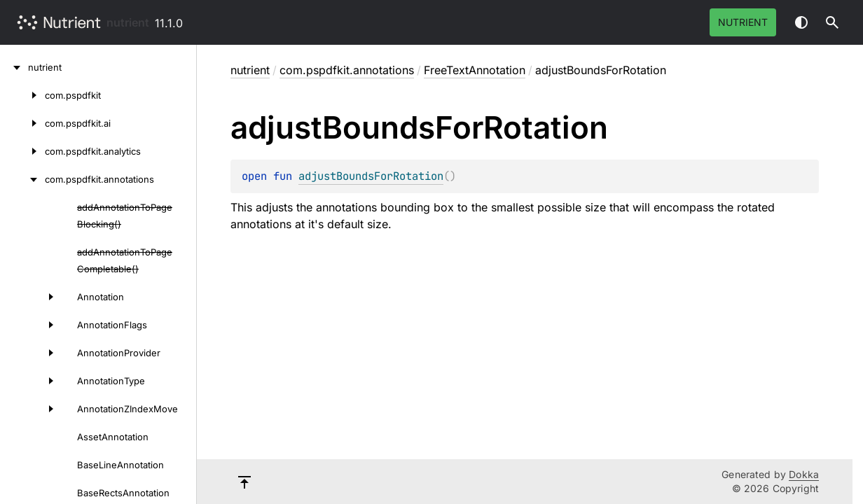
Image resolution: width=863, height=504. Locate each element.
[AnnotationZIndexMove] (31, 409)
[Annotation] (31, 297)
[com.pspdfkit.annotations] (22, 179)
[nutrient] (14, 67)
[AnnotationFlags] (31, 325)
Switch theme (801, 22)
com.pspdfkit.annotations (347, 70)
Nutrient (743, 22)
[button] (832, 22)
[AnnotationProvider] (31, 353)
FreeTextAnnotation (475, 70)
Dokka (804, 474)
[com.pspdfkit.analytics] (22, 151)
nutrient (128, 22)
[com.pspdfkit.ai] (22, 123)
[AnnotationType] (31, 381)
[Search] (832, 22)
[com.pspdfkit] (22, 95)
